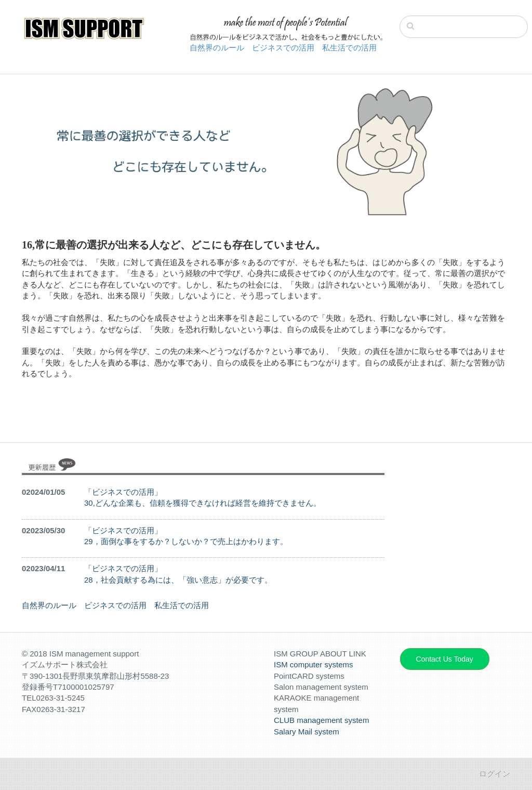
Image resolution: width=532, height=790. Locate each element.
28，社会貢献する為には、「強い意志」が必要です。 (178, 580)
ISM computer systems (314, 664)
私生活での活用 (349, 48)
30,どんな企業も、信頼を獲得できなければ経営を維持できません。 (203, 503)
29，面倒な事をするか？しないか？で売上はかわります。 (186, 541)
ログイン (495, 774)
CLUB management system (321, 720)
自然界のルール (217, 48)
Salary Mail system (307, 732)
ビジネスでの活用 (283, 48)
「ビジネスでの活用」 (123, 492)
